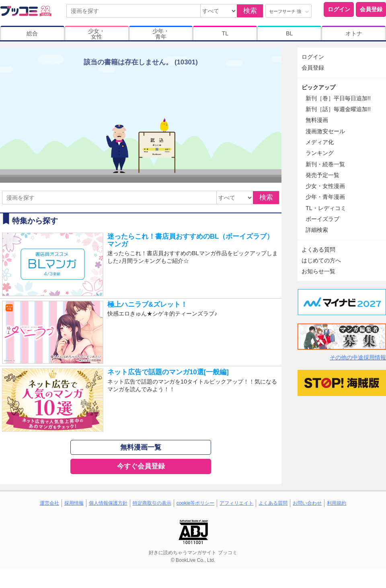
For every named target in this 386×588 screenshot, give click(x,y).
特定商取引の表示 (152, 503)
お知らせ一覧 (318, 271)
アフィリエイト (236, 503)
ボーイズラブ (322, 219)
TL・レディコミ (326, 208)
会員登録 (371, 9)
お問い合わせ (307, 503)
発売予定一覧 (322, 175)
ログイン (339, 9)
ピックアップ (318, 87)
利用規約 (337, 503)
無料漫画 (317, 120)
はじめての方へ (321, 260)
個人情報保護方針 (108, 503)
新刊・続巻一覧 (325, 164)
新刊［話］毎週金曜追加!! (338, 109)
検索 (250, 11)
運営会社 (49, 503)
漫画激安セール (325, 131)
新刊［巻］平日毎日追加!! (338, 98)
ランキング (320, 153)
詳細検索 (317, 230)
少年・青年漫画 (325, 197)
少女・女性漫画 (325, 186)
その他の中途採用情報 (358, 357)
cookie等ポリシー (196, 503)
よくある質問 (318, 250)
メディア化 (320, 142)
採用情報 (74, 503)
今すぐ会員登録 (141, 466)
